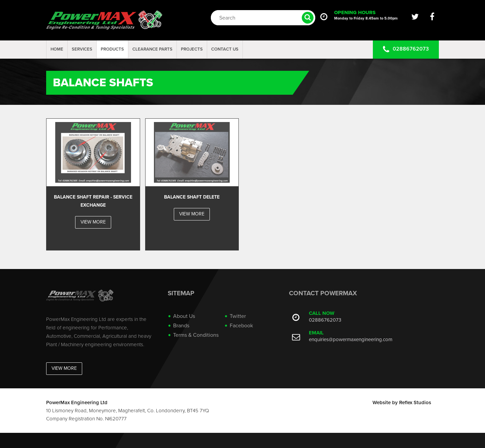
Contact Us (225, 49)
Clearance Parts (152, 49)
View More (64, 368)
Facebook (241, 326)
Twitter (238, 316)
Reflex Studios (415, 402)
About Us (184, 316)
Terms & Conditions (196, 335)
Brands (181, 326)
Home (57, 49)
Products (112, 49)
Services (82, 49)
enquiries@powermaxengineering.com (351, 339)
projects (192, 49)
